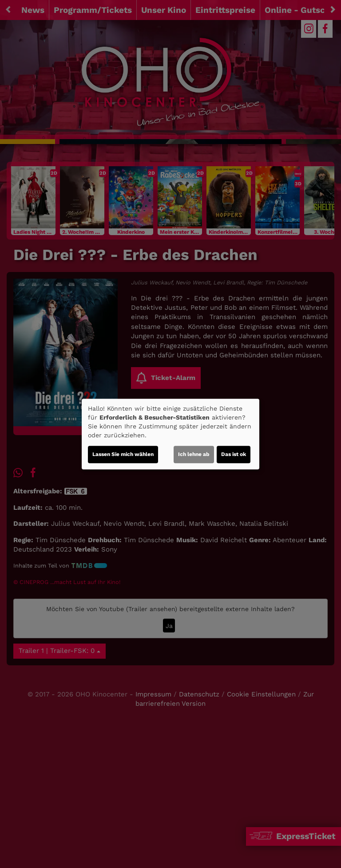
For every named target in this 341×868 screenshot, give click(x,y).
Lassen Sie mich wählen (123, 454)
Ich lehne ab (194, 454)
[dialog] (170, 434)
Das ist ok (234, 454)
